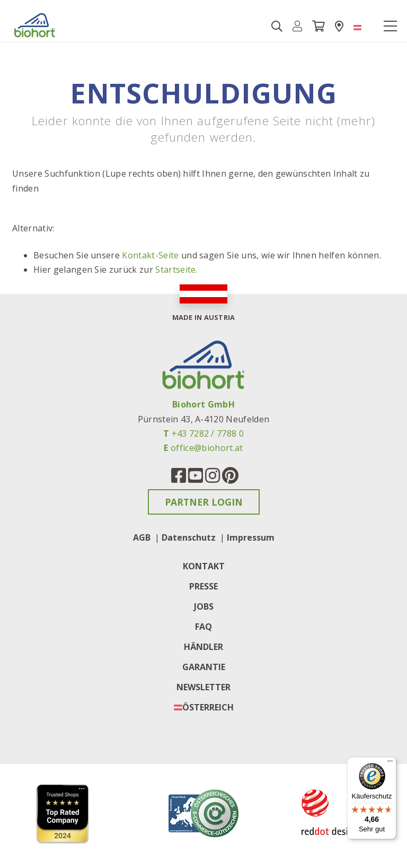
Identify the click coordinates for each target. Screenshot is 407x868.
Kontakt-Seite (150, 255)
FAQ (203, 627)
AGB (142, 537)
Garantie (204, 667)
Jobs (204, 606)
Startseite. (176, 270)
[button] (298, 27)
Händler (203, 647)
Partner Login (204, 502)
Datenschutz (189, 537)
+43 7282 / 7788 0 (208, 433)
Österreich (208, 707)
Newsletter (203, 687)
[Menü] (390, 763)
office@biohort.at (207, 448)
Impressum (251, 537)
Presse (203, 586)
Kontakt (204, 566)
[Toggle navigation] (390, 27)
